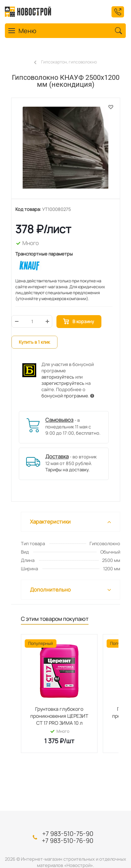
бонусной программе (65, 396)
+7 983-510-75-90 (68, 833)
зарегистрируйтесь (63, 383)
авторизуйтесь (58, 377)
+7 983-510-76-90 (68, 840)
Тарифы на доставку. (67, 470)
